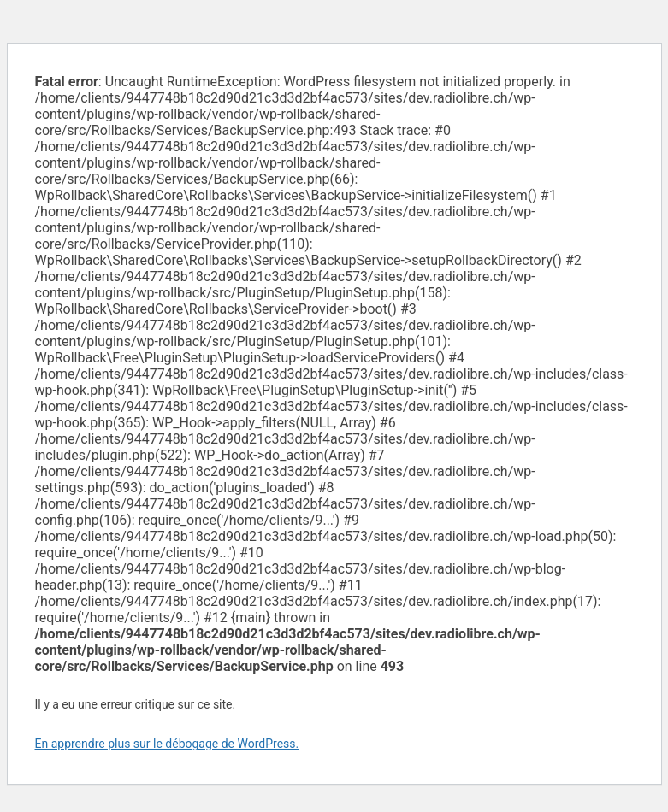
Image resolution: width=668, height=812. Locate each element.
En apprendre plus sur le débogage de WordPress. (167, 744)
